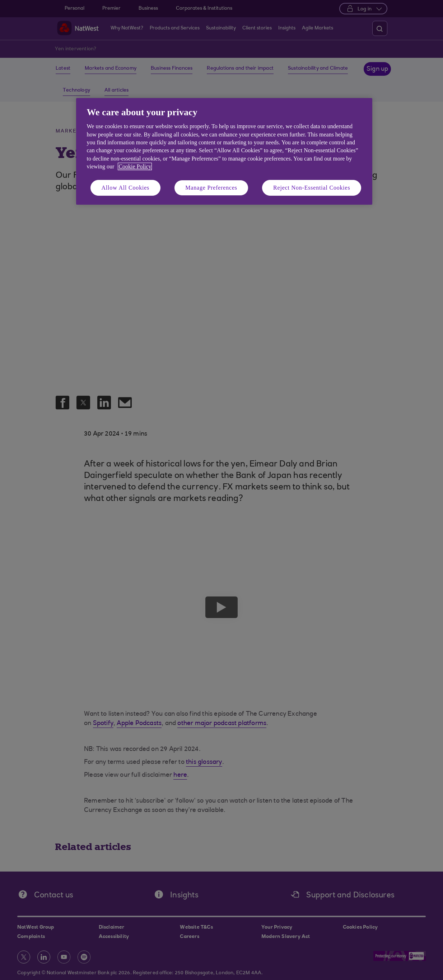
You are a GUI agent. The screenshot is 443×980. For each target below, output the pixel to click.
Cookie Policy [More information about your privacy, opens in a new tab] (135, 166)
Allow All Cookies (126, 188)
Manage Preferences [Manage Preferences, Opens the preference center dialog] (211, 188)
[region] (224, 151)
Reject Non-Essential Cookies (312, 188)
